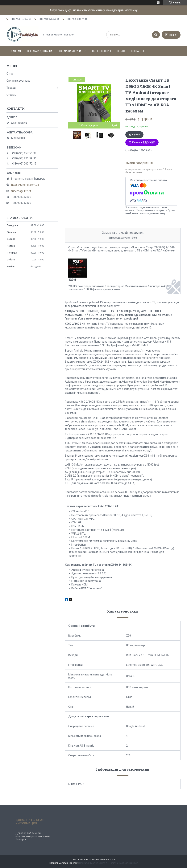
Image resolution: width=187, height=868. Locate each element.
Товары (11, 88)
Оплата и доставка (40, 51)
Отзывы (11, 95)
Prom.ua (112, 860)
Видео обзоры (102, 51)
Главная (15, 51)
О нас (121, 51)
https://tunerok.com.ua (25, 185)
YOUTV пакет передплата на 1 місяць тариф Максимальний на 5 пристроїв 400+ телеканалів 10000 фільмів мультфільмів (119, 288)
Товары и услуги (70, 51)
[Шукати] (156, 35)
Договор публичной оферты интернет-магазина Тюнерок (33, 836)
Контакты (137, 51)
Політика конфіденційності (124, 863)
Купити (136, 135)
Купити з (144, 142)
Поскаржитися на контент (93, 863)
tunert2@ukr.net (21, 191)
